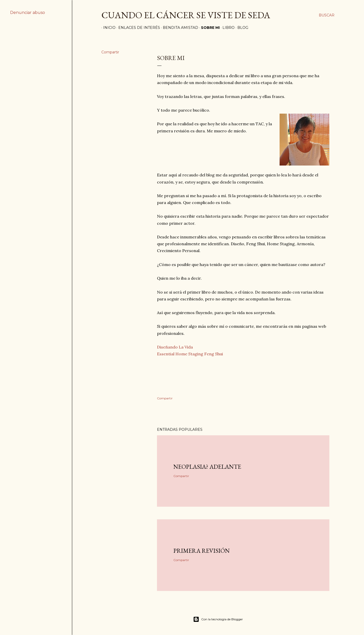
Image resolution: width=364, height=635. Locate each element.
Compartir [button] (110, 52)
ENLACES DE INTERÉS (137, 28)
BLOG (241, 28)
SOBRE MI (209, 28)
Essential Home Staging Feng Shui (190, 354)
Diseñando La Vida (175, 347)
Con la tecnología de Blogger (218, 619)
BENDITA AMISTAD (179, 28)
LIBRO (227, 28)
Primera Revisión (202, 551)
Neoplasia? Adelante (207, 467)
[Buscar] (327, 15)
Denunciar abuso (28, 13)
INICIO (108, 28)
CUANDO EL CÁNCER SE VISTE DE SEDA (186, 15)
